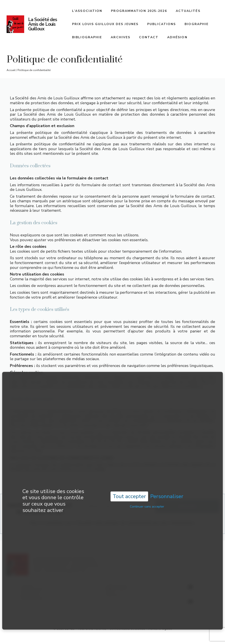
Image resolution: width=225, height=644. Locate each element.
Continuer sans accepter (147, 495)
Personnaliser (167, 485)
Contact (149, 37)
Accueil (11, 70)
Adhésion (177, 37)
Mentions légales (160, 629)
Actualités (188, 11)
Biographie (197, 24)
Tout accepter (129, 485)
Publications (161, 24)
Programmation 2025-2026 (139, 11)
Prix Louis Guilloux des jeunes (105, 24)
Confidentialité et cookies (127, 629)
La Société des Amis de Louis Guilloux (43, 24)
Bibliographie (87, 37)
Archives (121, 37)
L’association (87, 11)
